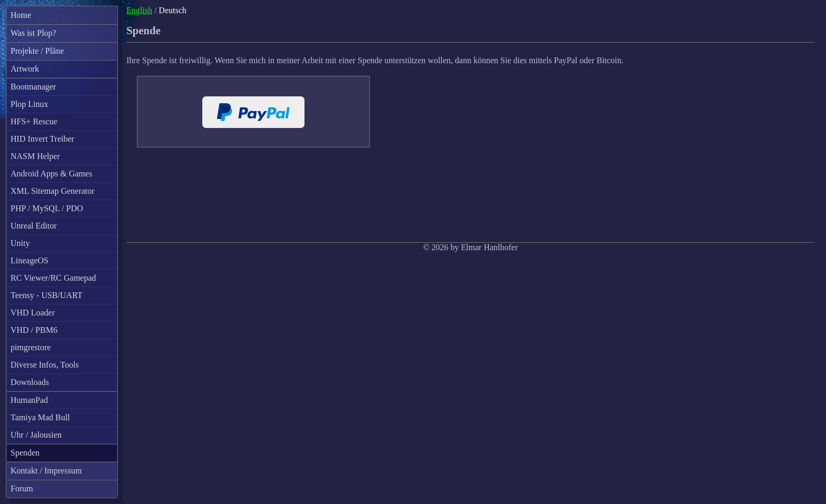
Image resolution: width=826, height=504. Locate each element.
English (139, 10)
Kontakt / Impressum (46, 471)
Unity (20, 243)
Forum (22, 488)
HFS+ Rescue (34, 121)
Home (21, 15)
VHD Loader (33, 313)
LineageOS (29, 260)
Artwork (25, 69)
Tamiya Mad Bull (40, 417)
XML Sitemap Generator (52, 191)
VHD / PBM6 (34, 330)
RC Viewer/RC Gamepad (53, 278)
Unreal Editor (34, 226)
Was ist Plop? (33, 33)
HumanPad (29, 400)
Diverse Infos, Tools (45, 365)
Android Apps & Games (51, 174)
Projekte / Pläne (37, 51)
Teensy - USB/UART (47, 295)
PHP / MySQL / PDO (47, 208)
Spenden (25, 453)
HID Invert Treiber (42, 139)
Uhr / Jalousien (36, 435)
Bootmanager (33, 87)
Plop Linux (29, 104)
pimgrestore (31, 347)
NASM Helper (35, 156)
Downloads (30, 382)
